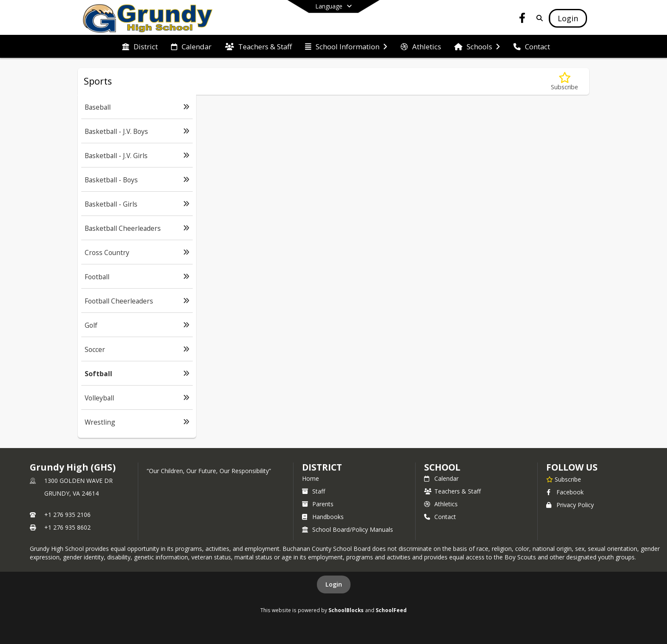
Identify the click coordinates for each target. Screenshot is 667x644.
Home (311, 478)
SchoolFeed (391, 610)
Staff (314, 491)
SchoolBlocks (346, 610)
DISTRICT (322, 467)
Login (334, 584)
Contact (440, 517)
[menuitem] (140, 47)
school (442, 467)
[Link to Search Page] (538, 18)
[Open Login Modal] (568, 18)
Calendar (441, 478)
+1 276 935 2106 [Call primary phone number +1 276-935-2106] (67, 515)
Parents (318, 504)
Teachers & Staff (452, 491)
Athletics (441, 504)
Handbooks (323, 517)
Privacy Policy (570, 505)
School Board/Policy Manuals (348, 529)
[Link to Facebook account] (522, 19)
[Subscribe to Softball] (564, 81)
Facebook (565, 492)
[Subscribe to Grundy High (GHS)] (564, 479)
